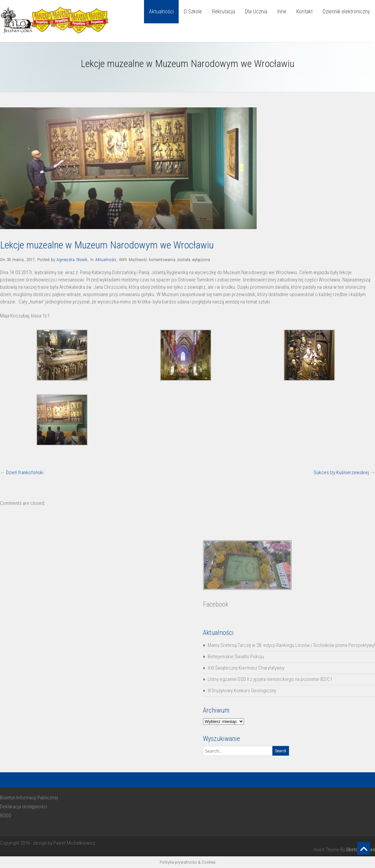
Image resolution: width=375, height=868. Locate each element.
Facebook (216, 604)
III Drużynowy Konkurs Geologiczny (242, 691)
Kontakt (304, 12)
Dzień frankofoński (25, 473)
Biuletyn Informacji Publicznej (29, 798)
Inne (282, 12)
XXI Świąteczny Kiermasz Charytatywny (246, 668)
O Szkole (193, 12)
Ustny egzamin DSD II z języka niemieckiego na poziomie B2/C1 (270, 679)
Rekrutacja (223, 12)
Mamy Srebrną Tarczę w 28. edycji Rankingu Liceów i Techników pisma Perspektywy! (291, 645)
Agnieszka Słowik (72, 260)
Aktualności (161, 12)
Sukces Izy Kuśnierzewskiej (341, 473)
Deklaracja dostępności (23, 807)
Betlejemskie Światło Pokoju (236, 657)
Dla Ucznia (256, 12)
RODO (6, 816)
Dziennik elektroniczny (346, 12)
